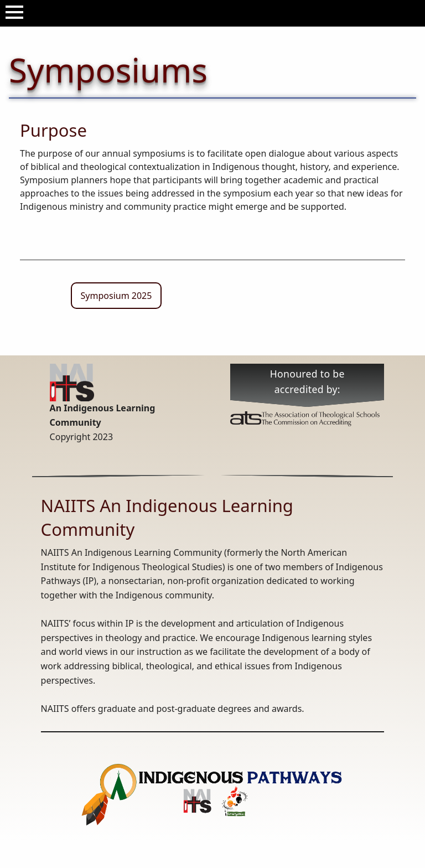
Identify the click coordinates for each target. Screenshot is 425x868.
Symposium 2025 (116, 296)
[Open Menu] (14, 12)
